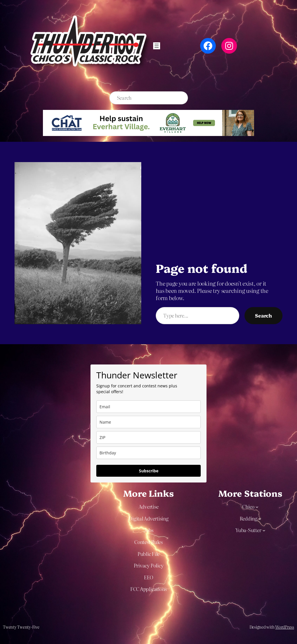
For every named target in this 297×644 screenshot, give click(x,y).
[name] (148, 422)
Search (264, 315)
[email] (148, 407)
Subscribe (149, 471)
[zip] (148, 437)
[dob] (148, 453)
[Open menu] (157, 46)
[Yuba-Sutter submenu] (264, 530)
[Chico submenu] (257, 507)
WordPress (285, 627)
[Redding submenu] (260, 518)
